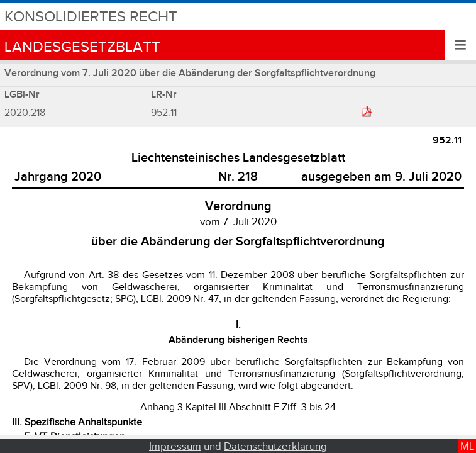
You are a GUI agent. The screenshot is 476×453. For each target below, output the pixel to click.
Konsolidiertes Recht (91, 17)
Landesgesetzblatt (82, 47)
